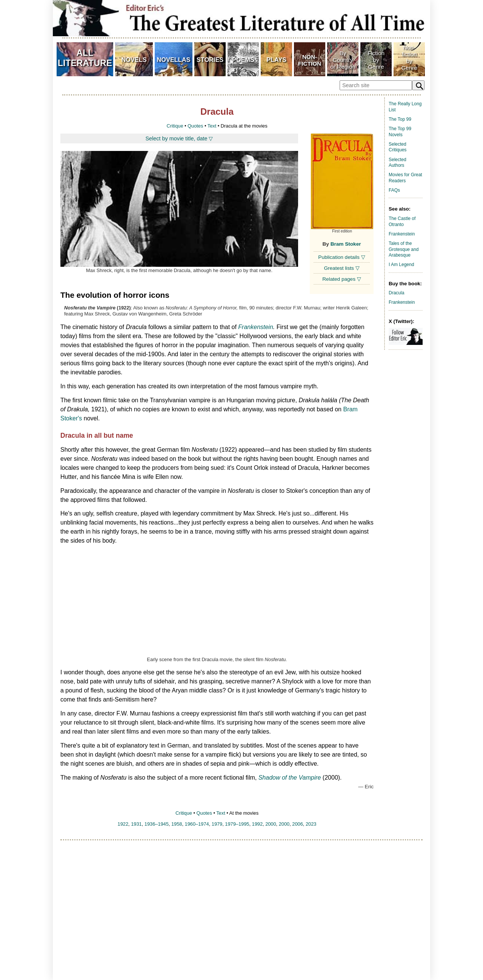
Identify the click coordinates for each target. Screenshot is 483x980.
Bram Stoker (346, 244)
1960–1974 (197, 824)
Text (212, 126)
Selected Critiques (398, 147)
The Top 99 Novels (400, 132)
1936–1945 (157, 824)
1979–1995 (237, 824)
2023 (311, 824)
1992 (257, 824)
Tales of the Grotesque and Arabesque (404, 249)
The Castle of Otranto (402, 222)
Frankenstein (256, 327)
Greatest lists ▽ (341, 268)
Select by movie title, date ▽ (179, 138)
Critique (175, 126)
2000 (271, 824)
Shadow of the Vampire (290, 778)
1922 (123, 824)
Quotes (195, 126)
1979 (217, 824)
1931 (136, 824)
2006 (297, 824)
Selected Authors (398, 163)
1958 (177, 824)
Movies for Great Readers (405, 178)
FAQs (394, 190)
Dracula (396, 293)
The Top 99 (400, 119)
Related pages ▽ (341, 279)
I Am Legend (401, 265)
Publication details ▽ (341, 257)
